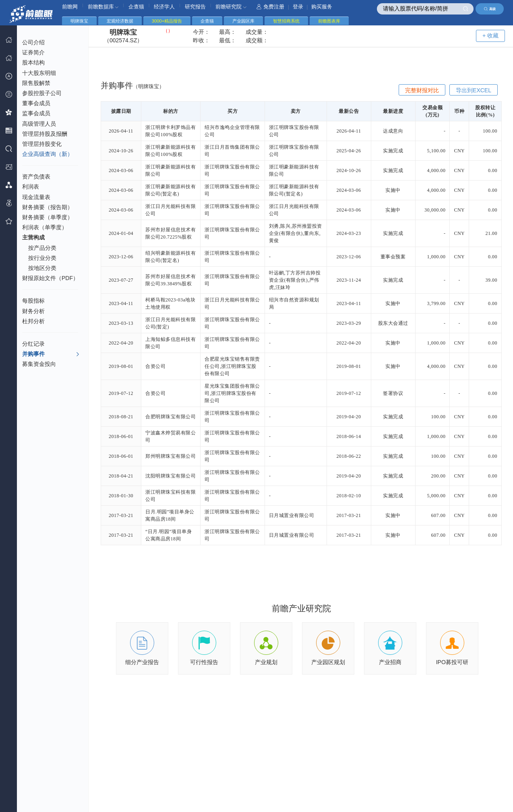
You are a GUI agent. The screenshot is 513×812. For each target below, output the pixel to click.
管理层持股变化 (42, 144)
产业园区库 (243, 21)
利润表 (31, 187)
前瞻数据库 (103, 7)
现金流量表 (36, 197)
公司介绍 (33, 42)
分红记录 (33, 344)
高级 (490, 9)
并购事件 (51, 354)
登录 (298, 7)
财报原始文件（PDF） (50, 278)
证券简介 (33, 52)
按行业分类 (42, 258)
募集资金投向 (39, 364)
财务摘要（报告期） (48, 207)
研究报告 (195, 7)
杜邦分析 (33, 321)
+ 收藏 (490, 35)
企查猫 (136, 7)
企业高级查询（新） (48, 154)
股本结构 (33, 62)
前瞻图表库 (329, 21)
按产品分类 (42, 248)
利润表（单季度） (45, 227)
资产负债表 (36, 177)
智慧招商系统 (286, 21)
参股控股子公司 (42, 93)
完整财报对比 (422, 90)
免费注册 (270, 7)
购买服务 (322, 7)
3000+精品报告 (167, 21)
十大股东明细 (39, 73)
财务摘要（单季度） (48, 217)
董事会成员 (36, 103)
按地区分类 (42, 268)
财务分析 (33, 311)
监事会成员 (36, 113)
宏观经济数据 (120, 21)
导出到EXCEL (474, 90)
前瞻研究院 (231, 7)
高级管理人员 (39, 124)
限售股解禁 (36, 83)
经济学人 (164, 7)
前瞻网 (70, 7)
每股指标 (33, 301)
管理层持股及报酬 (45, 134)
